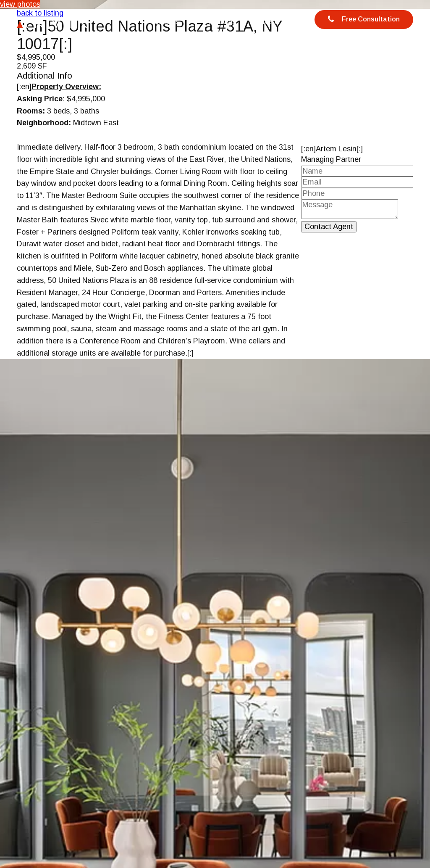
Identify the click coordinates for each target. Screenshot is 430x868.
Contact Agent (329, 227)
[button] (422, 771)
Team (270, 22)
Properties (220, 22)
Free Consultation (364, 20)
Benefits (166, 22)
